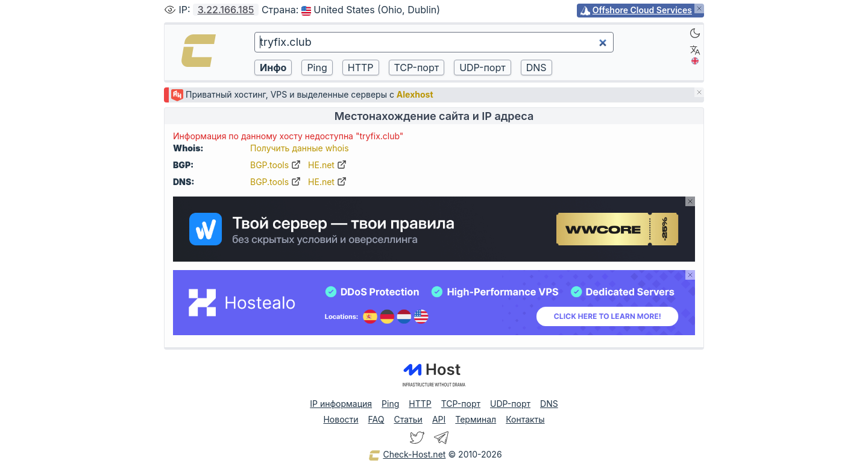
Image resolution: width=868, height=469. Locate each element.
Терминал (476, 419)
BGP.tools (275, 165)
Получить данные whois (300, 148)
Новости (341, 419)
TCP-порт (461, 404)
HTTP (420, 404)
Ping (390, 404)
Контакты (525, 419)
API (439, 419)
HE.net (327, 165)
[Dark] (695, 33)
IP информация (341, 404)
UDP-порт (510, 404)
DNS (549, 404)
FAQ (376, 419)
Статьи (408, 419)
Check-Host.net (407, 455)
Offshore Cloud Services (642, 10)
